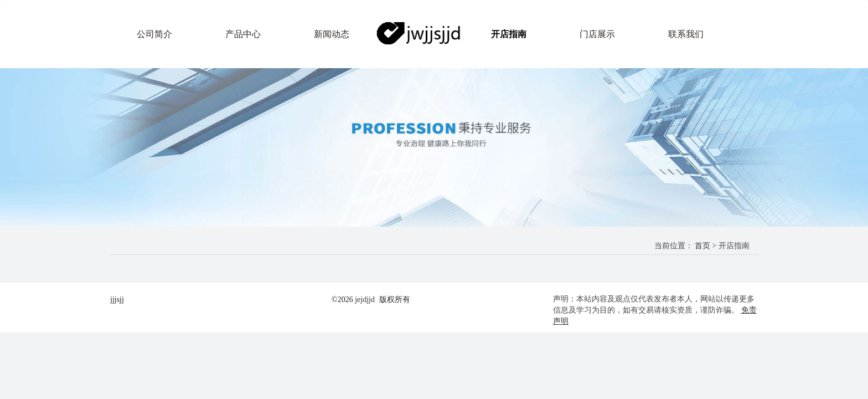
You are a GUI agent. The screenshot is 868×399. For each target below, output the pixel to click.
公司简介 (154, 34)
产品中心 (243, 34)
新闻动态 (332, 34)
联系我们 (686, 34)
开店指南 (509, 34)
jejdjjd (365, 300)
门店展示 (597, 34)
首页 (702, 246)
